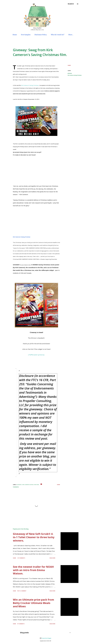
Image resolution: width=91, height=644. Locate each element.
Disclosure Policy (41, 35)
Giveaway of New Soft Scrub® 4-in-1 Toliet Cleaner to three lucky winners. (34, 537)
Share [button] (69, 65)
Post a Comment (22, 591)
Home (15, 35)
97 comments (21, 624)
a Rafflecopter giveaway (36, 355)
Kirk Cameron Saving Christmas (75, 75)
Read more (52, 558)
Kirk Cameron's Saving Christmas (30, 85)
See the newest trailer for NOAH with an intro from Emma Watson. (33, 570)
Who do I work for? (58, 35)
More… (71, 35)
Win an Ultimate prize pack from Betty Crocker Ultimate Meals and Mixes (33, 603)
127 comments (21, 558)
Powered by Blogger (45, 638)
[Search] (71, 4)
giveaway (70, 73)
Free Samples (26, 35)
